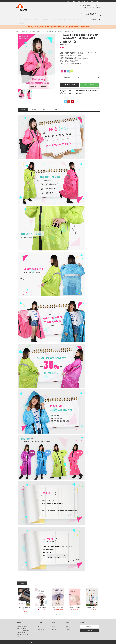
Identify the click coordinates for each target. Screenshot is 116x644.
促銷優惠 (22, 31)
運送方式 (45, 109)
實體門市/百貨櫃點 (41, 629)
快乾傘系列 (72, 19)
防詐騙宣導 (68, 629)
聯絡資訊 (40, 628)
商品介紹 (23, 109)
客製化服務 (54, 629)
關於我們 (40, 626)
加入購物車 (90, 84)
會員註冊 (68, 626)
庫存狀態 (55, 109)
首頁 (17, 31)
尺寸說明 (34, 109)
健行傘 (79, 19)
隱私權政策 (95, 642)
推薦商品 (22, 583)
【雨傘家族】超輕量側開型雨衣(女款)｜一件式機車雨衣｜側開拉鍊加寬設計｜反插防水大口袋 (49, 31)
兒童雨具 (53, 19)
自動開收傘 (27, 19)
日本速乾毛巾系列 (21, 23)
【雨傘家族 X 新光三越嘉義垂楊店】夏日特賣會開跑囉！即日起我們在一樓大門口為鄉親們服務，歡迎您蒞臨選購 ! (58, 27)
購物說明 (54, 626)
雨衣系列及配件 (62, 19)
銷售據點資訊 (91, 14)
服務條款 (101, 642)
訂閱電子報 (90, 630)
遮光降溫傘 (45, 19)
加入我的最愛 (70, 84)
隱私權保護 (68, 628)
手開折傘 (37, 19)
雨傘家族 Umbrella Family (21, 642)
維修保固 (54, 628)
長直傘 (19, 19)
